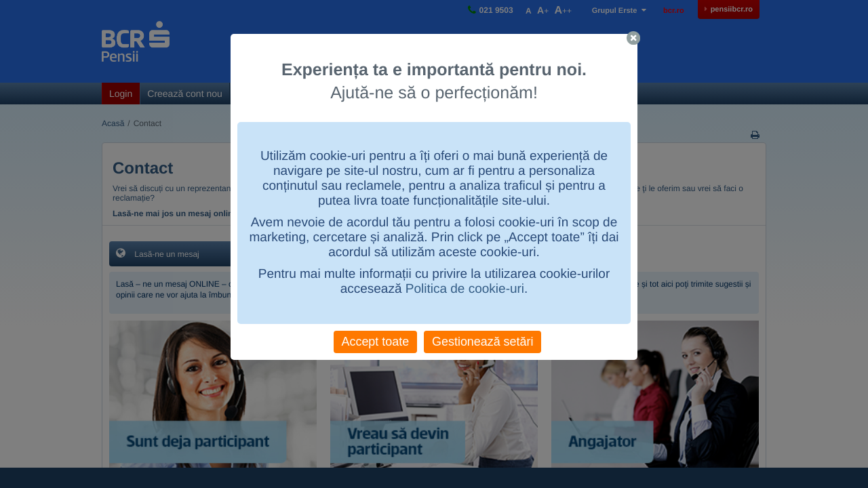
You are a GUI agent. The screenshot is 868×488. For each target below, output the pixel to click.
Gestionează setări (482, 342)
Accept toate (376, 342)
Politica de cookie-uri (465, 289)
